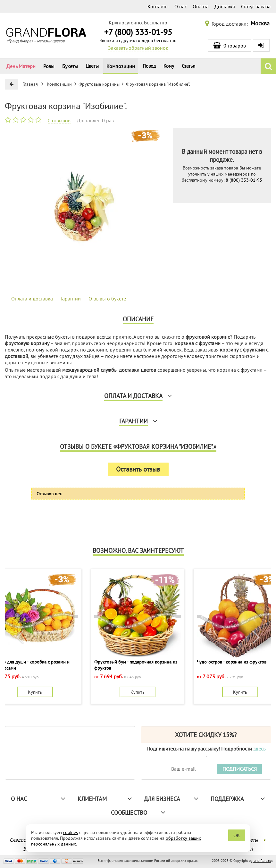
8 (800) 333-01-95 (244, 180)
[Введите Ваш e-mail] (184, 769)
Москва (260, 23)
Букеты (70, 66)
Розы (49, 66)
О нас (181, 6)
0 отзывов (59, 120)
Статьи (188, 66)
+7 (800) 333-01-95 (138, 32)
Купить (35, 692)
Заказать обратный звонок (138, 48)
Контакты (158, 6)
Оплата (201, 6)
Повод (149, 66)
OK (237, 835)
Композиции (121, 66)
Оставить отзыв (138, 469)
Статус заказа (256, 6)
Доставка (225, 6)
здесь (259, 749)
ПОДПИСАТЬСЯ (240, 769)
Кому (169, 66)
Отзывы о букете (107, 299)
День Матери (21, 66)
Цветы (92, 66)
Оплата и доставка (32, 299)
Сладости (20, 840)
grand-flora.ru (261, 861)
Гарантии (71, 299)
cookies (71, 832)
